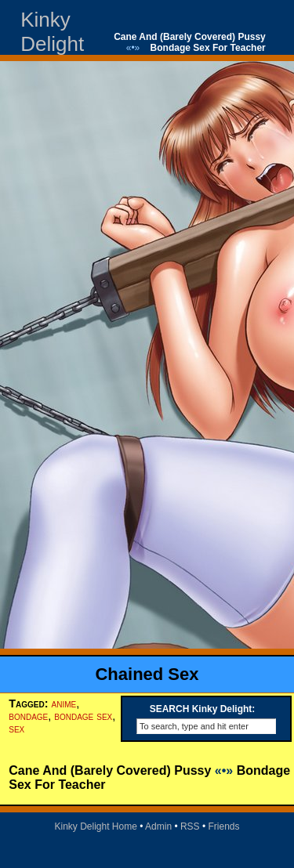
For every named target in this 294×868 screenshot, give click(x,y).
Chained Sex (147, 674)
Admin (158, 826)
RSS (190, 826)
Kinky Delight (52, 32)
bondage (28, 716)
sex (16, 729)
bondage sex (83, 716)
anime (64, 703)
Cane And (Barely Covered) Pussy (190, 37)
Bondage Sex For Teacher (208, 48)
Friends (224, 826)
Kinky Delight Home (95, 826)
